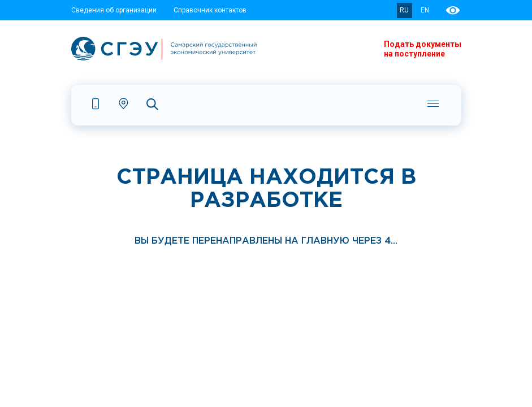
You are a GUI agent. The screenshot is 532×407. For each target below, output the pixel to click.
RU (404, 10)
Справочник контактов (210, 10)
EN (425, 10)
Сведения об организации (114, 10)
